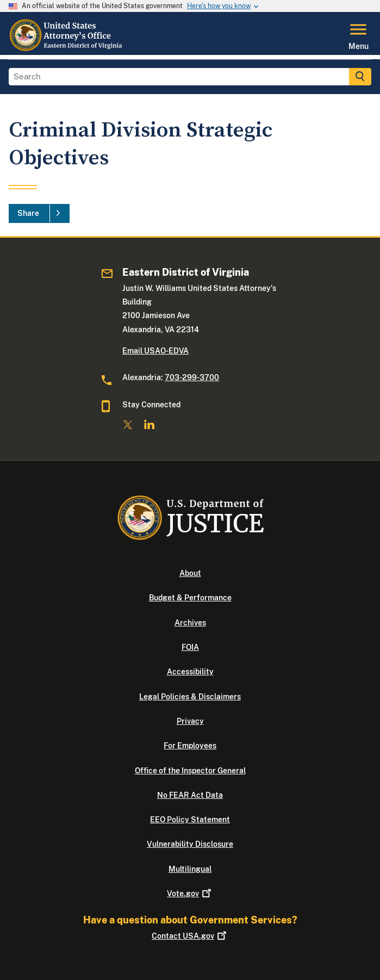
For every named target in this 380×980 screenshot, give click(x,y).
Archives (190, 623)
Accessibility (190, 672)
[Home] (67, 48)
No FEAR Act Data (190, 795)
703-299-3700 (192, 377)
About (190, 573)
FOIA (190, 647)
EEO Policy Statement (190, 820)
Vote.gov (190, 894)
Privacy (190, 721)
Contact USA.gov (190, 936)
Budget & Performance (190, 598)
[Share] (39, 214)
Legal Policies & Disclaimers (190, 697)
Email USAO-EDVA (155, 351)
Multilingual (190, 869)
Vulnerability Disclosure (190, 844)
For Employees (190, 746)
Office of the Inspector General (190, 771)
